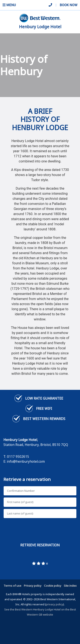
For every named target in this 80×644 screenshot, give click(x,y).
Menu (9, 5)
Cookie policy (53, 586)
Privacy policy (33, 586)
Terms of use (12, 586)
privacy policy (55, 604)
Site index (70, 586)
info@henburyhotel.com (26, 461)
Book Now (69, 5)
